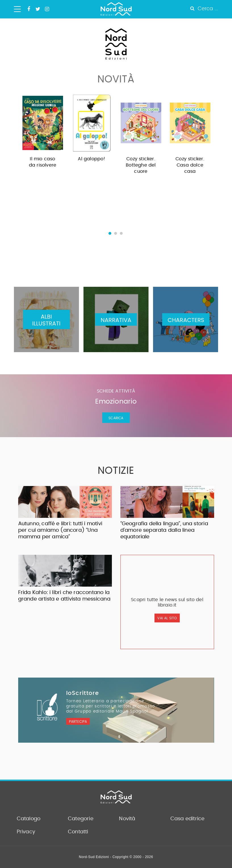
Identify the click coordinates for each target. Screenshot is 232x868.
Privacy (26, 832)
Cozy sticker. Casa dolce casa (190, 165)
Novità (127, 819)
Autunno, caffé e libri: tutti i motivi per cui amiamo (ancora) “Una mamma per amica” (60, 530)
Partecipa (78, 722)
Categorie (81, 819)
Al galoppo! (92, 159)
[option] (43, 133)
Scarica (116, 418)
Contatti (78, 832)
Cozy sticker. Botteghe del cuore (141, 165)
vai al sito (167, 618)
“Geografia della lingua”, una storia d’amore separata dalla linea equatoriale (164, 530)
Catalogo (29, 819)
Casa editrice (188, 819)
